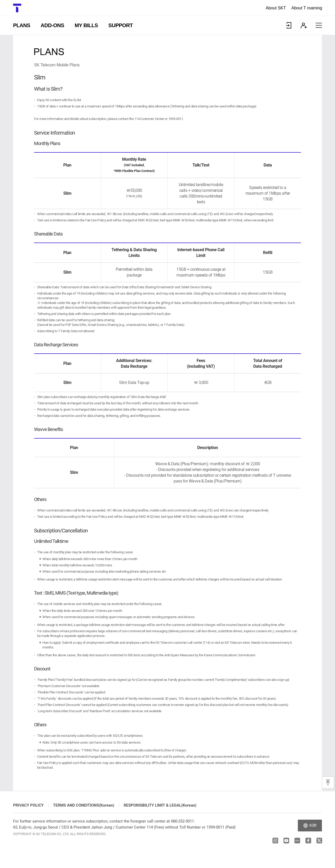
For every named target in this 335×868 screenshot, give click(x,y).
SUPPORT (121, 25)
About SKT (276, 8)
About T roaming (307, 8)
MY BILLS (86, 25)
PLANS (22, 25)
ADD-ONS (52, 25)
